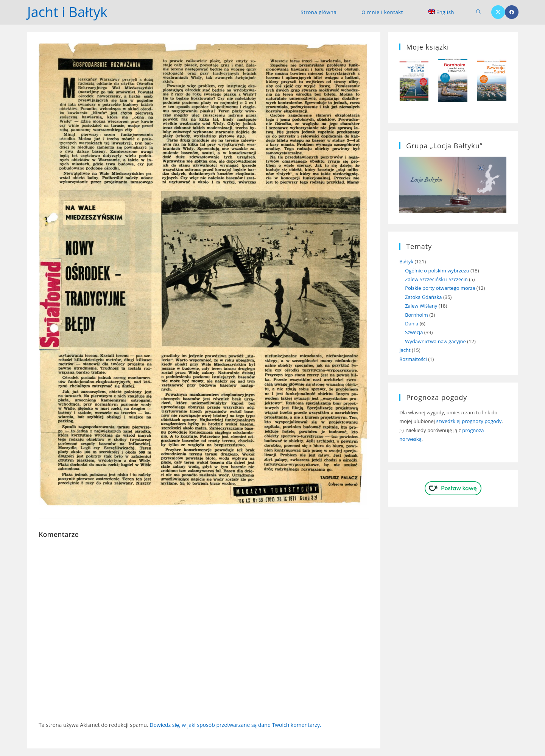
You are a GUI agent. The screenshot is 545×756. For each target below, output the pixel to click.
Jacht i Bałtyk (67, 12)
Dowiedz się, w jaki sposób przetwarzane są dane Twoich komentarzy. (235, 725)
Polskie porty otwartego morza (440, 288)
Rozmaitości (413, 359)
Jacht (405, 350)
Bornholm (417, 315)
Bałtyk (406, 261)
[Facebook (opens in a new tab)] (512, 12)
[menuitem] (441, 12)
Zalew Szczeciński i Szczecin (436, 279)
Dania (412, 324)
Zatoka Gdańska (423, 297)
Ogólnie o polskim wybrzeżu (437, 271)
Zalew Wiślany (421, 306)
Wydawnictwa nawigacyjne (435, 341)
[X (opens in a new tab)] (498, 12)
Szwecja (414, 332)
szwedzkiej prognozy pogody (469, 421)
